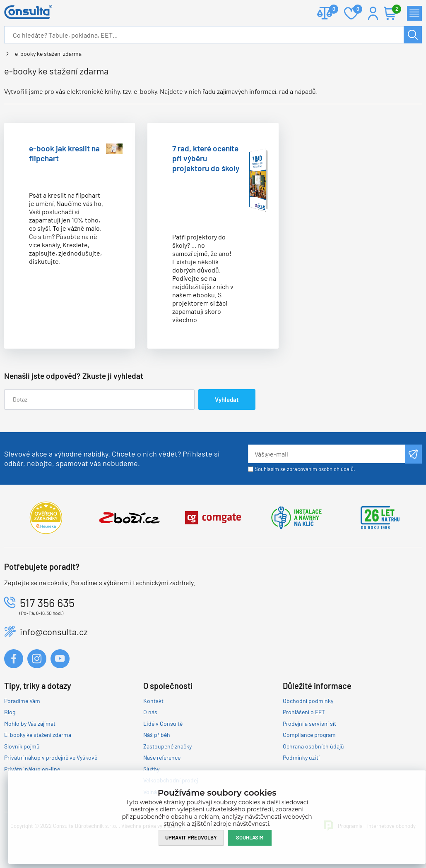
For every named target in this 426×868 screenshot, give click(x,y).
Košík (395, 10)
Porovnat (331, 10)
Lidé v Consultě (163, 723)
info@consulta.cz (54, 631)
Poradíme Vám (22, 701)
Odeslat (413, 454)
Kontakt (153, 701)
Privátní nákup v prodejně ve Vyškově (51, 757)
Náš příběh (157, 735)
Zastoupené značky (167, 746)
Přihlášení (373, 13)
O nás (150, 712)
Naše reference (162, 757)
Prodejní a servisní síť (309, 723)
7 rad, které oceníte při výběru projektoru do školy (206, 158)
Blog (10, 712)
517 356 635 (47, 603)
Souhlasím (250, 837)
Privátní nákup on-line (32, 769)
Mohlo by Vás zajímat (30, 723)
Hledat (413, 35)
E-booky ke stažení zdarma (38, 735)
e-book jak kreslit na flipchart (64, 153)
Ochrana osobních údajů (313, 746)
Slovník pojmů (22, 746)
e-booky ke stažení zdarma (48, 54)
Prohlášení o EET (304, 712)
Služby (151, 769)
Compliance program (309, 735)
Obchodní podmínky (308, 701)
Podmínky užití (301, 757)
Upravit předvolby (191, 837)
